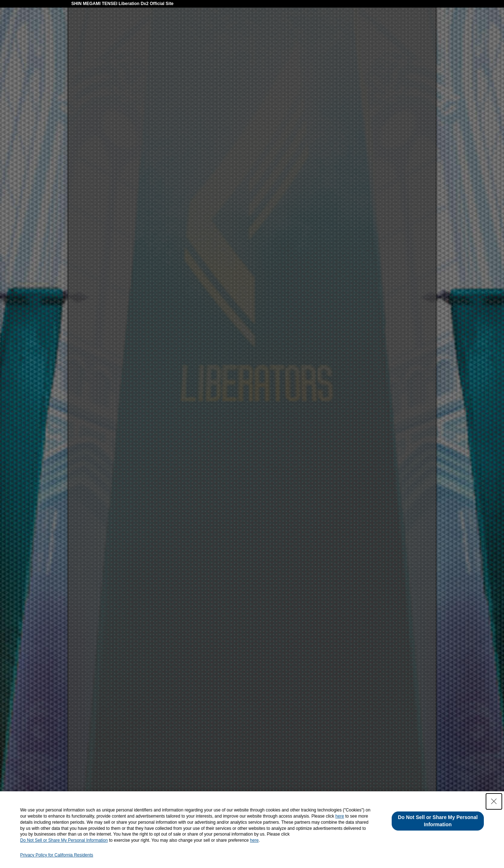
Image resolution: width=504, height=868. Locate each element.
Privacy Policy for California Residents (57, 855)
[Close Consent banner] (494, 801)
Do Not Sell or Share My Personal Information (64, 840)
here (340, 816)
